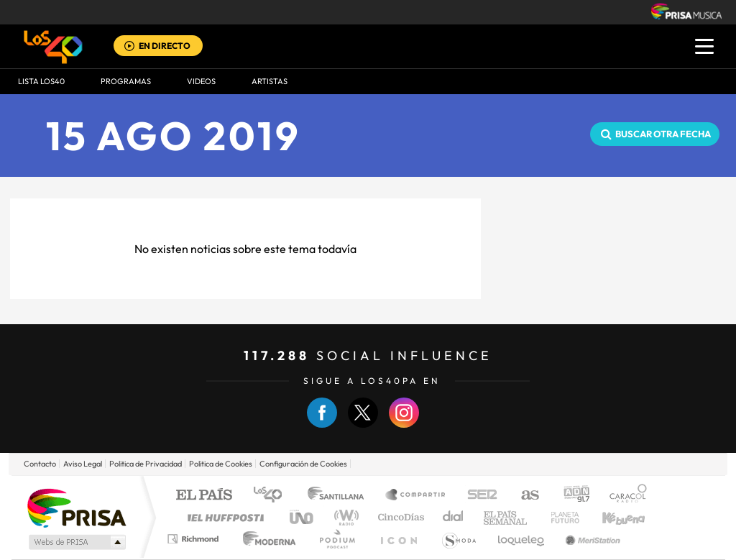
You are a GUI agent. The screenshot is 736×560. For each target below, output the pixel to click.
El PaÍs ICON (398, 539)
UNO (303, 517)
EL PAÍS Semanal (506, 517)
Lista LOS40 (41, 81)
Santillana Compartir (416, 496)
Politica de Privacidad (146, 464)
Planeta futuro (559, 517)
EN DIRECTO (165, 46)
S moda (458, 539)
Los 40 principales (273, 496)
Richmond (195, 539)
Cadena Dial (454, 517)
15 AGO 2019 (174, 136)
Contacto (40, 464)
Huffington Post (223, 517)
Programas (126, 81)
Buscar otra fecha (663, 134)
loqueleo (522, 539)
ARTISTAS (270, 81)
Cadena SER (478, 496)
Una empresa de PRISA (76, 507)
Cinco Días (399, 517)
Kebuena (611, 517)
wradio (344, 517)
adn (571, 496)
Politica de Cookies (221, 464)
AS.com (524, 496)
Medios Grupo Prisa (76, 542)
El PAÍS (204, 496)
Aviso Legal (83, 464)
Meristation (591, 539)
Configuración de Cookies (303, 464)
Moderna (266, 539)
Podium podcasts (336, 539)
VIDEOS (201, 81)
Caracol (624, 496)
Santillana (340, 496)
